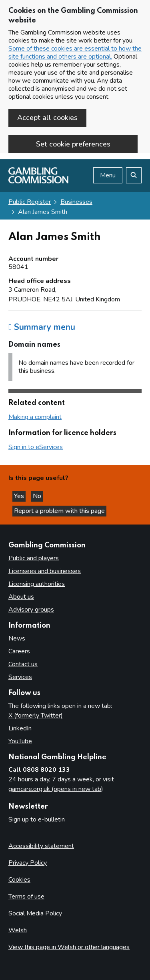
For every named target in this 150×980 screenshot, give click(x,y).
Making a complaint (35, 417)
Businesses (76, 202)
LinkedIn (20, 728)
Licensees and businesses (45, 571)
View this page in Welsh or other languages (69, 947)
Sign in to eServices (36, 447)
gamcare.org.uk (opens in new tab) (56, 789)
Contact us (23, 664)
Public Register (30, 202)
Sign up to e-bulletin (37, 819)
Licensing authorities (37, 584)
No (38, 496)
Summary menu (42, 327)
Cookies (19, 880)
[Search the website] (134, 175)
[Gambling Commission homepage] (38, 181)
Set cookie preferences (73, 144)
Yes (20, 496)
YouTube (20, 741)
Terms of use (26, 897)
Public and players (34, 558)
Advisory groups (31, 610)
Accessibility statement (41, 846)
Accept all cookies (47, 118)
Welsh (18, 930)
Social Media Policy (35, 913)
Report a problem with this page (59, 511)
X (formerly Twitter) (36, 716)
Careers (19, 651)
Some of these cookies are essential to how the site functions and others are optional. (75, 53)
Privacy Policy (28, 863)
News (17, 638)
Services (20, 677)
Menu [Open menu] (108, 175)
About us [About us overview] (21, 597)
